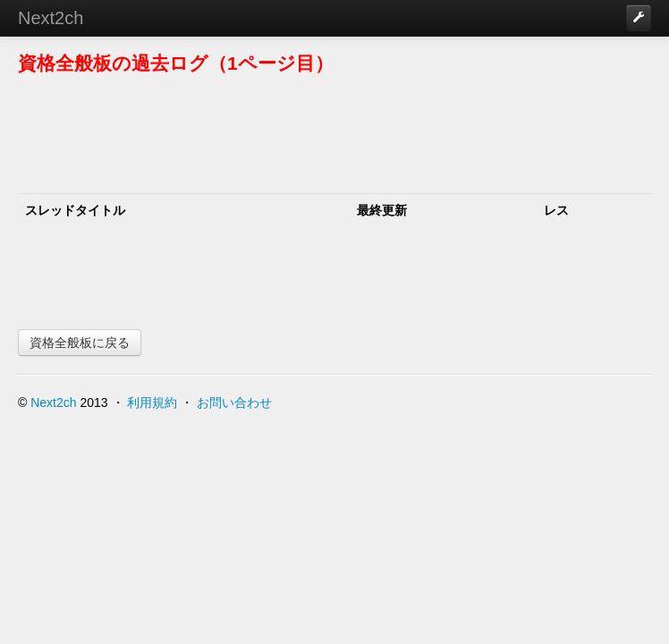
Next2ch (51, 18)
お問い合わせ (234, 402)
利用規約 (152, 402)
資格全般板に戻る (80, 343)
